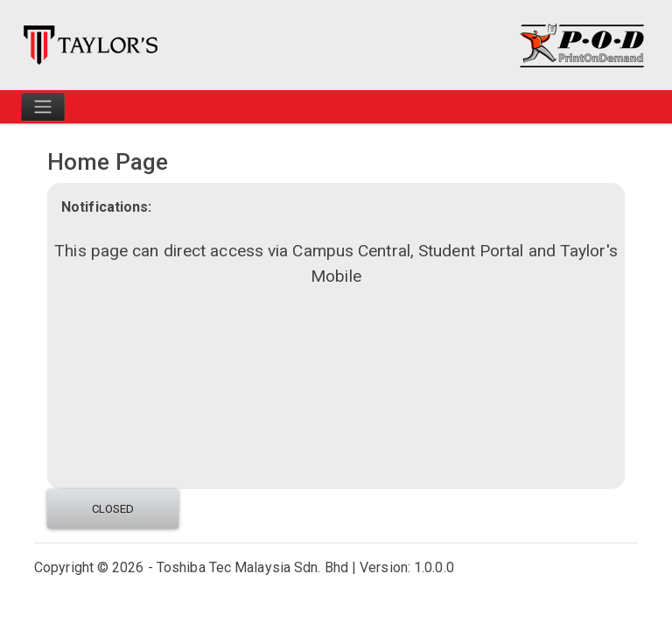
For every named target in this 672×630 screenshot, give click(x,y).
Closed (113, 509)
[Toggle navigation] (43, 107)
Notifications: (106, 207)
